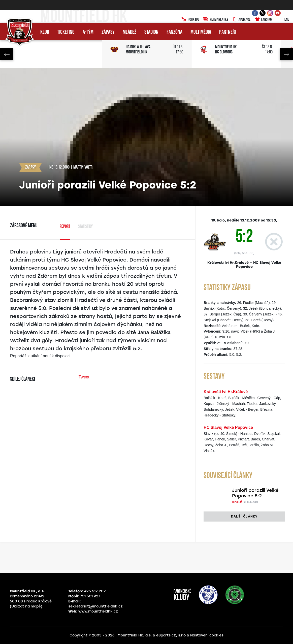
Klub (45, 32)
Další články (244, 517)
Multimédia (201, 32)
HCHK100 (190, 20)
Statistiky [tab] (85, 227)
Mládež (129, 32)
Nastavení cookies (207, 635)
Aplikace (241, 20)
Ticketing (66, 32)
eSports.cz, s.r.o (171, 635)
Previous (7, 54)
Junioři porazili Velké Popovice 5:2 (255, 493)
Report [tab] (65, 227)
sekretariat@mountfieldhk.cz (95, 606)
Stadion (151, 32)
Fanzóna (174, 32)
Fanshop (263, 20)
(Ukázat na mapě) (26, 606)
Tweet (84, 377)
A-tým (88, 32)
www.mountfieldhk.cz (98, 611)
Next (286, 54)
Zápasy (108, 32)
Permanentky (216, 20)
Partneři (227, 32)
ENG (283, 20)
